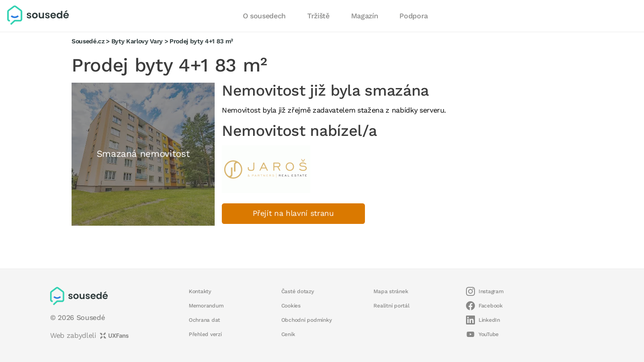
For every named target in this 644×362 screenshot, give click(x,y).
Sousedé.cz (88, 41)
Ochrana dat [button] (204, 320)
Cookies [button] (291, 306)
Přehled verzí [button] (205, 334)
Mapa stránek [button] (391, 291)
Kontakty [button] (200, 291)
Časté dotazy (298, 291)
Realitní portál (391, 306)
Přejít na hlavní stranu (293, 214)
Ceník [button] (288, 334)
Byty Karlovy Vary (137, 41)
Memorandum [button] (206, 306)
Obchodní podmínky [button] (307, 320)
